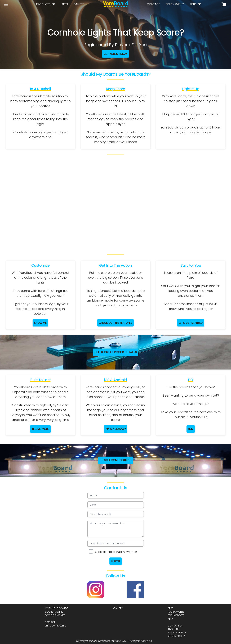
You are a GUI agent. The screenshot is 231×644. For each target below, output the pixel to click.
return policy (176, 636)
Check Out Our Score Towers (116, 352)
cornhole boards (57, 608)
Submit (116, 561)
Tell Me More (40, 429)
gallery (79, 4)
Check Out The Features (115, 323)
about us (173, 629)
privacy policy (177, 633)
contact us (175, 626)
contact (154, 4)
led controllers (55, 626)
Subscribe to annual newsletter (116, 552)
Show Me (40, 323)
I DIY (191, 429)
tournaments (175, 4)
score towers (54, 612)
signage (50, 622)
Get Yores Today (115, 54)
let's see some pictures (115, 460)
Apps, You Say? (116, 429)
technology (176, 615)
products (43, 4)
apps (65, 4)
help (193, 4)
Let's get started (191, 323)
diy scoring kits (55, 615)
